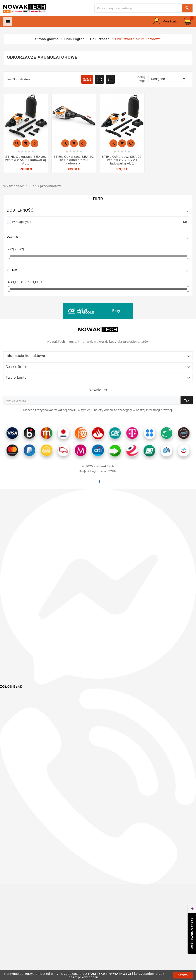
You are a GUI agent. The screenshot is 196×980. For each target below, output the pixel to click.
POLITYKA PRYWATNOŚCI (110, 974)
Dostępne (169, 79)
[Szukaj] (138, 8)
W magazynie (100, 222)
